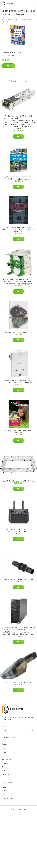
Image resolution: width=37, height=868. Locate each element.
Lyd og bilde (6, 763)
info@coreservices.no (9, 737)
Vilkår (3, 794)
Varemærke (6, 774)
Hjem (3, 17)
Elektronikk (20, 53)
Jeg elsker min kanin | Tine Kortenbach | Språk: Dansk (18, 432)
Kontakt (4, 791)
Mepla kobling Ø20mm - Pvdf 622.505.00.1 (18, 579)
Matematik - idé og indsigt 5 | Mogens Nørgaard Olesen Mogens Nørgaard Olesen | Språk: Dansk (18, 229)
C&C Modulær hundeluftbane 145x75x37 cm (18, 481)
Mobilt (4, 767)
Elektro (13, 53)
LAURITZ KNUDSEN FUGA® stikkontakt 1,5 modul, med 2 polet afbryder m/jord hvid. (19, 381)
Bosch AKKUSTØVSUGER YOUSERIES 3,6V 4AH (19, 682)
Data (3, 749)
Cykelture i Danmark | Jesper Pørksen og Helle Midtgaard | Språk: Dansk (18, 178)
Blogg (4, 787)
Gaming (4, 756)
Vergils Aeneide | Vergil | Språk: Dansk (18, 332)
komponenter (6, 760)
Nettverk (4, 771)
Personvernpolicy (7, 798)
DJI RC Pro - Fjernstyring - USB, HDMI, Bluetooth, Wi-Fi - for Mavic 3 (19, 530)
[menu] (33, 3)
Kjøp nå (8, 66)
